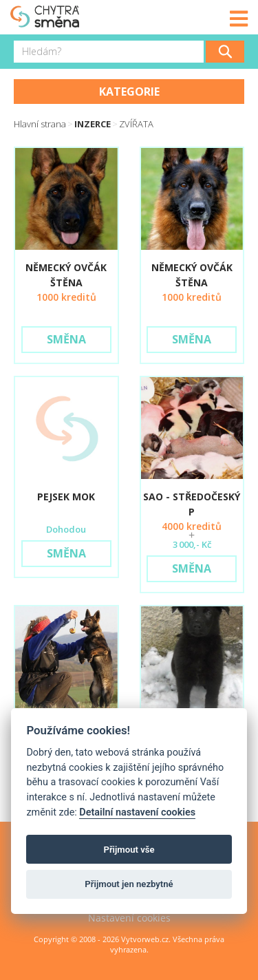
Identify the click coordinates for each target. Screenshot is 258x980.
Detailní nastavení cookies (137, 812)
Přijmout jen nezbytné (129, 884)
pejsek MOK (66, 497)
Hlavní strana (40, 124)
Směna (66, 339)
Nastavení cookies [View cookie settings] (129, 918)
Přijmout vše (129, 850)
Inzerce (93, 124)
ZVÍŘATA (136, 124)
